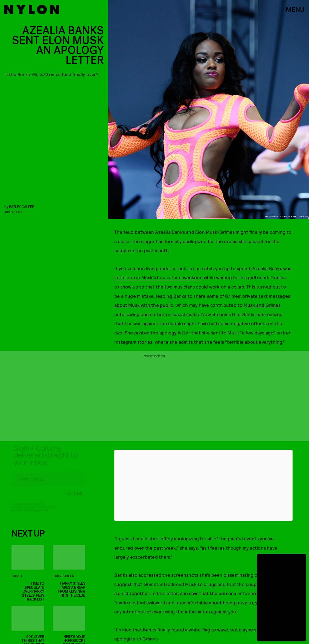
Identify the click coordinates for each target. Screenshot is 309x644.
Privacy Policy (39, 514)
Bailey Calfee (21, 207)
